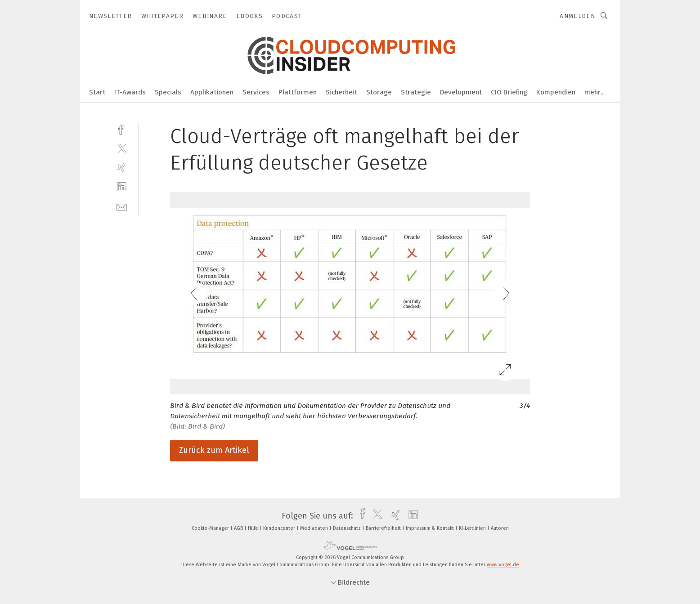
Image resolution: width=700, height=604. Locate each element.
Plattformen (298, 92)
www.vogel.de (503, 565)
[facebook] (122, 129)
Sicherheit (341, 92)
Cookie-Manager (211, 528)
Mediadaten (315, 528)
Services (256, 92)
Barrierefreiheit (384, 528)
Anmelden (577, 16)
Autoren (500, 528)
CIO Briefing (509, 92)
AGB (239, 528)
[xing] (122, 168)
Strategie (416, 92)
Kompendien (556, 92)
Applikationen (212, 92)
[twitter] (122, 148)
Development (461, 92)
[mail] (122, 206)
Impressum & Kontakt (431, 528)
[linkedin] (122, 187)
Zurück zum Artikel (214, 450)
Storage (379, 92)
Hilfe (254, 528)
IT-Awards (130, 92)
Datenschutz (348, 528)
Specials (168, 92)
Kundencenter (280, 528)
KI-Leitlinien (473, 528)
